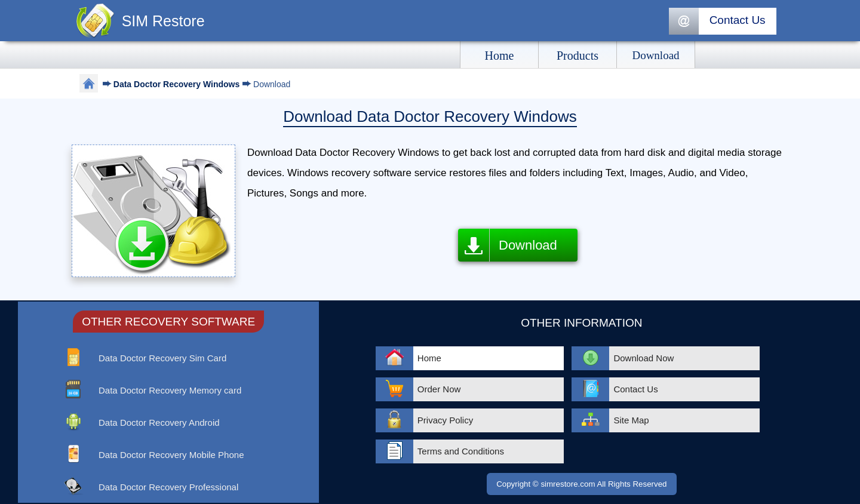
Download (528, 245)
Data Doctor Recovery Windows (178, 84)
